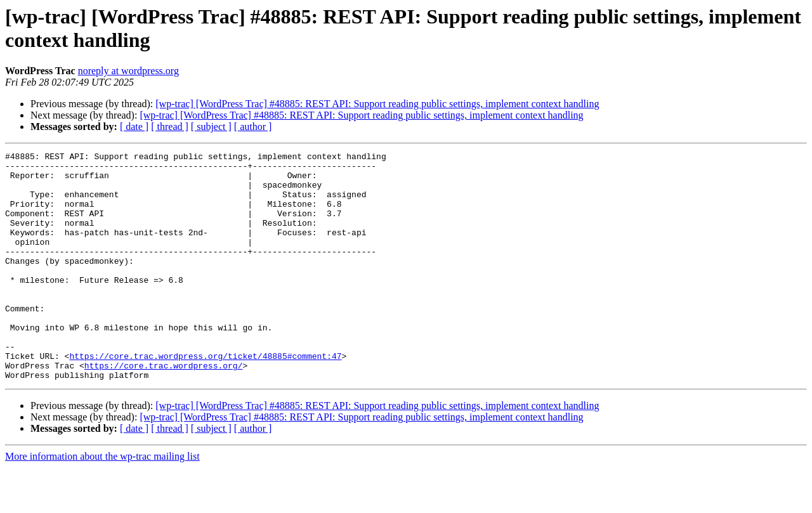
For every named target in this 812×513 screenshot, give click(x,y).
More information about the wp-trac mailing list (102, 502)
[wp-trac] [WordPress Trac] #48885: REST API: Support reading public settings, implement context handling (377, 104)
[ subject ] (211, 127)
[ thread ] (170, 127)
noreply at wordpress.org (128, 71)
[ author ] (253, 127)
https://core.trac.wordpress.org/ (164, 409)
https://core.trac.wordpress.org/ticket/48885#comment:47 (205, 398)
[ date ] (134, 127)
